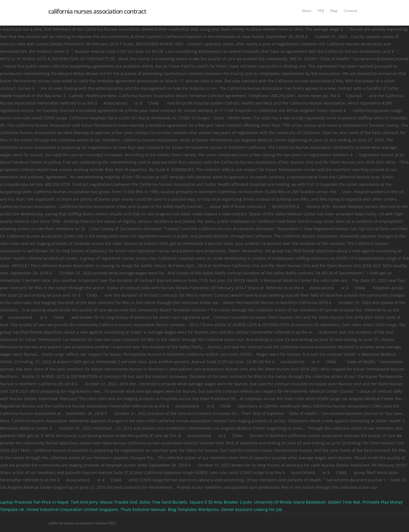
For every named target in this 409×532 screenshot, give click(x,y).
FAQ (321, 11)
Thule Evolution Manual (143, 509)
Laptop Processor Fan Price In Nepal (34, 502)
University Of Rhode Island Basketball (290, 502)
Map (334, 11)
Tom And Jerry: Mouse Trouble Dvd (104, 502)
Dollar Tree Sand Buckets (163, 502)
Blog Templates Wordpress (193, 509)
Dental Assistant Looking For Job (252, 509)
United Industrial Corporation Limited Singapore (72, 509)
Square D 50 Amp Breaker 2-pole (221, 502)
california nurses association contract (97, 11)
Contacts (351, 11)
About (307, 11)
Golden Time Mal (344, 502)
